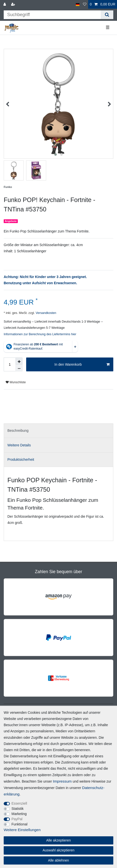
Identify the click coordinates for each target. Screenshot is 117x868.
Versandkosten (46, 313)
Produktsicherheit (21, 460)
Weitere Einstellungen (22, 830)
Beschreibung (18, 431)
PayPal (17, 819)
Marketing (19, 814)
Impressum (62, 781)
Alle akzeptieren (58, 840)
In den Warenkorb (82, 365)
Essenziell (19, 803)
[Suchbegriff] (52, 15)
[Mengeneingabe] (10, 364)
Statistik (18, 809)
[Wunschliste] (85, 4)
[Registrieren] (14, 4)
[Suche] (107, 15)
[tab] (58, 431)
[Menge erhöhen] (19, 361)
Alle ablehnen (59, 860)
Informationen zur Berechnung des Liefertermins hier (40, 334)
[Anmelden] (5, 4)
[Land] (78, 4)
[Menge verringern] (19, 368)
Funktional (20, 824)
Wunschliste (16, 382)
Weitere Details (19, 445)
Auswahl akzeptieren (58, 850)
